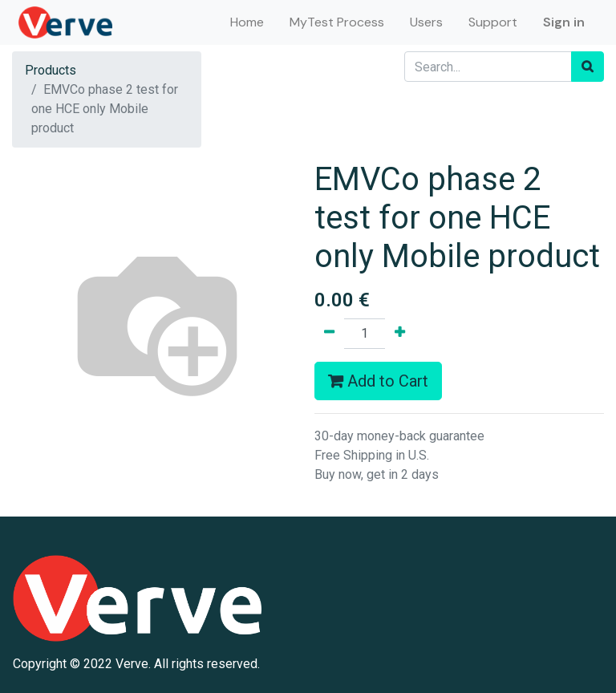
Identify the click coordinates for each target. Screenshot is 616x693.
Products (51, 70)
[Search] (588, 67)
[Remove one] (329, 334)
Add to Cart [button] (378, 381)
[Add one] (400, 334)
